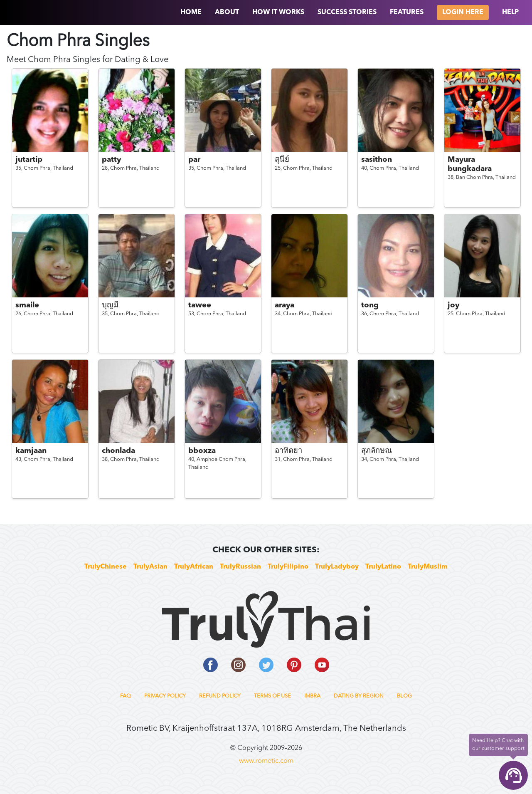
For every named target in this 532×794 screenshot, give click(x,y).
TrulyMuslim (428, 567)
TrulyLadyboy (337, 567)
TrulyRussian (240, 567)
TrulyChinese (106, 567)
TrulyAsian (150, 567)
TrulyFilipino (288, 567)
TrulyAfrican (194, 567)
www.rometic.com (266, 761)
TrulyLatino (383, 567)
